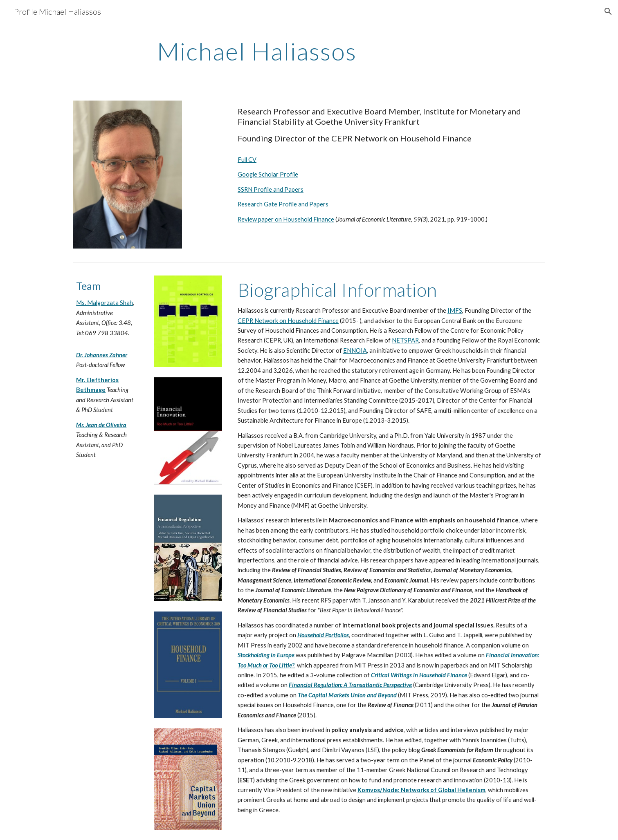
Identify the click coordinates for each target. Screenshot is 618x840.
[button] (608, 11)
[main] (309, 51)
